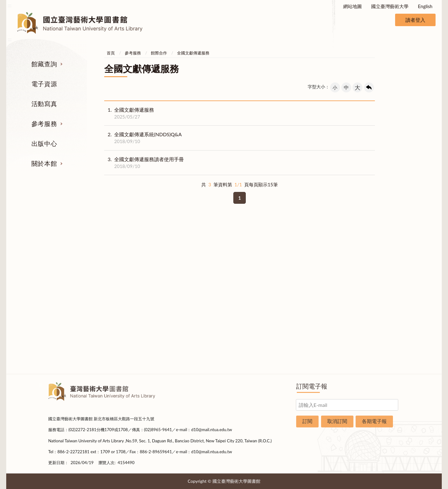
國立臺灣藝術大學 (390, 6)
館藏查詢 (44, 64)
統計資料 (376, 288)
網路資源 (72, 288)
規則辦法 (376, 300)
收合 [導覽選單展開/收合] (394, 221)
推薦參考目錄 (254, 300)
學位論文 (72, 300)
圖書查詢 (72, 264)
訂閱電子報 (312, 386)
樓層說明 (376, 264)
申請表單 (376, 334)
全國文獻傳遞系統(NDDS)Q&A (143, 138)
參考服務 (44, 123)
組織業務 (376, 253)
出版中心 (44, 143)
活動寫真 (44, 104)
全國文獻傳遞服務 (193, 53)
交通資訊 (376, 323)
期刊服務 (72, 253)
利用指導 (254, 288)
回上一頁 (369, 87)
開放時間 (376, 311)
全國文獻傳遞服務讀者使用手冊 (144, 163)
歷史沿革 (376, 276)
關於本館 (44, 163)
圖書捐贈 (376, 346)
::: (10, 5)
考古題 (254, 276)
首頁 (111, 53)
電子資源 (44, 84)
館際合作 (159, 53)
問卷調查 (376, 358)
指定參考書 (254, 253)
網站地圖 (352, 6)
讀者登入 (415, 20)
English (425, 6)
